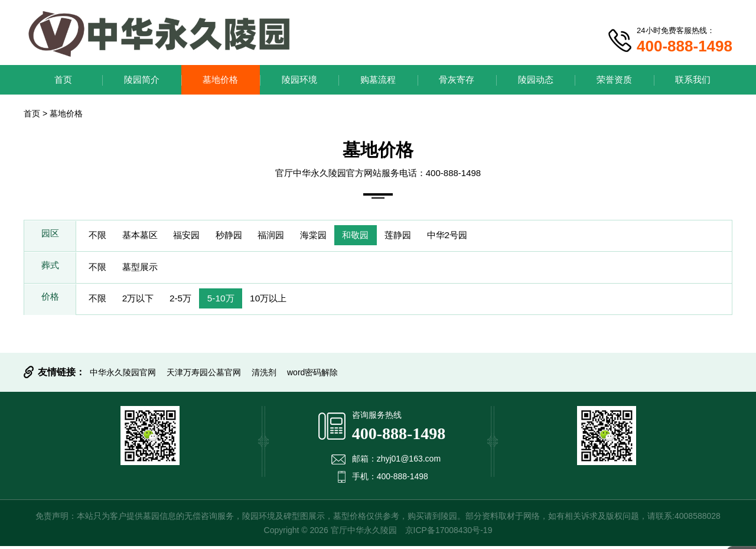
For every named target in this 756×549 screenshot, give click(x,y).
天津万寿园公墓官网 (204, 375)
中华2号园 (480, 236)
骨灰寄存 (457, 79)
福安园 (196, 236)
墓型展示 (145, 269)
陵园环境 (299, 79)
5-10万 (233, 301)
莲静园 (426, 236)
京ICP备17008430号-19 (449, 533)
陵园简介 (142, 79)
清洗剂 (264, 375)
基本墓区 (145, 236)
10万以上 (284, 301)
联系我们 (693, 79)
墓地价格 (220, 79)
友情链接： (61, 375)
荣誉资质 (614, 79)
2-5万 (189, 301)
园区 (50, 236)
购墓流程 (378, 79)
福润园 (288, 236)
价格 (50, 301)
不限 (99, 236)
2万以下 (143, 301)
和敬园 (380, 236)
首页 (63, 79)
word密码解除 (312, 375)
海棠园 (334, 236)
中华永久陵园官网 (123, 375)
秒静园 (242, 236)
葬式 (50, 269)
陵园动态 (536, 79)
